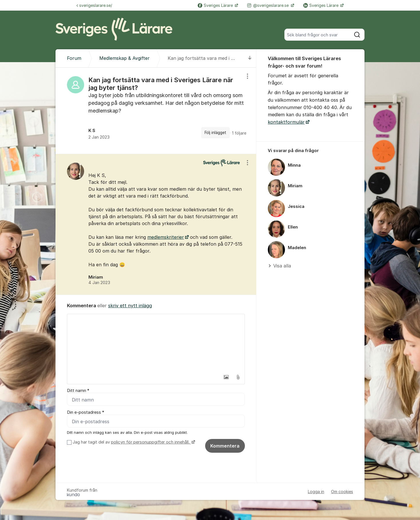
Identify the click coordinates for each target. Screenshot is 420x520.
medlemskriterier (166, 237)
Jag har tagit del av (133, 442)
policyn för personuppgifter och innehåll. (151, 442)
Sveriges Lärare (216, 5)
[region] (156, 111)
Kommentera (225, 446)
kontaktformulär (286, 122)
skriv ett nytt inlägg (130, 306)
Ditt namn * (78, 391)
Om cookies (342, 492)
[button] (226, 377)
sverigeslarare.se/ (94, 5)
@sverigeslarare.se (269, 5)
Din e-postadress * (86, 412)
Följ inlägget (215, 133)
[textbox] (156, 343)
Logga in (316, 492)
